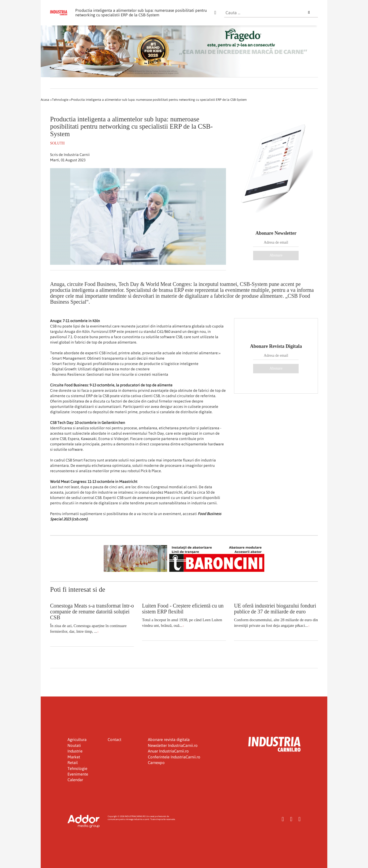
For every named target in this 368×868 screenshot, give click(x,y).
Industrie (75, 751)
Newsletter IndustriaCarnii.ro (173, 745)
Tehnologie (77, 768)
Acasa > (46, 100)
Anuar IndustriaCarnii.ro (168, 751)
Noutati (74, 745)
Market (74, 757)
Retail (73, 763)
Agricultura (77, 740)
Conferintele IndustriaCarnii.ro (174, 757)
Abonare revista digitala (169, 740)
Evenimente (78, 774)
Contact (114, 740)
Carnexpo (156, 763)
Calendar (75, 780)
